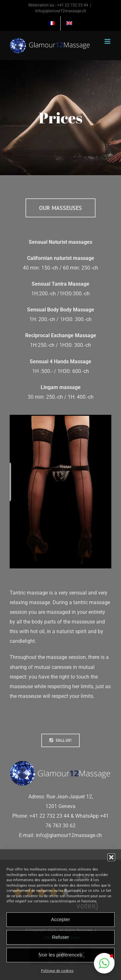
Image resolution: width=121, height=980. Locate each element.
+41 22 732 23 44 (73, 5)
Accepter (60, 919)
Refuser (60, 937)
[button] (111, 857)
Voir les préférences (60, 955)
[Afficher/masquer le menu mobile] (108, 41)
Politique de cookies (57, 971)
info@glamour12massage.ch (61, 11)
